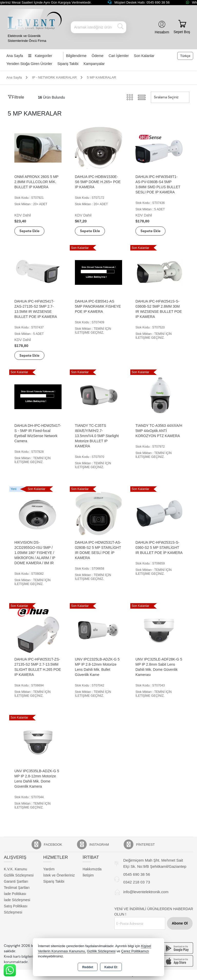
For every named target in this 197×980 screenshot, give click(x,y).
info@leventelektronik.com (146, 892)
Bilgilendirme (76, 56)
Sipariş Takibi (68, 64)
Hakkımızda (92, 869)
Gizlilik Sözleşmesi (19, 875)
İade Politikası (15, 894)
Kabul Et (111, 967)
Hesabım (162, 32)
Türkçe (185, 56)
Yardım (49, 869)
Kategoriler (40, 56)
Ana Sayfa (15, 56)
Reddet (87, 967)
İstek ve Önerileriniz (59, 875)
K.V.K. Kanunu (16, 869)
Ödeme (97, 56)
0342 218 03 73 (137, 882)
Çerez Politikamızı (135, 951)
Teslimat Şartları (17, 888)
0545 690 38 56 (137, 875)
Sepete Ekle (31, 231)
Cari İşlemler (119, 56)
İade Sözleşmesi (17, 900)
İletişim (88, 875)
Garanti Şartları (16, 882)
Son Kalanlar (144, 56)
